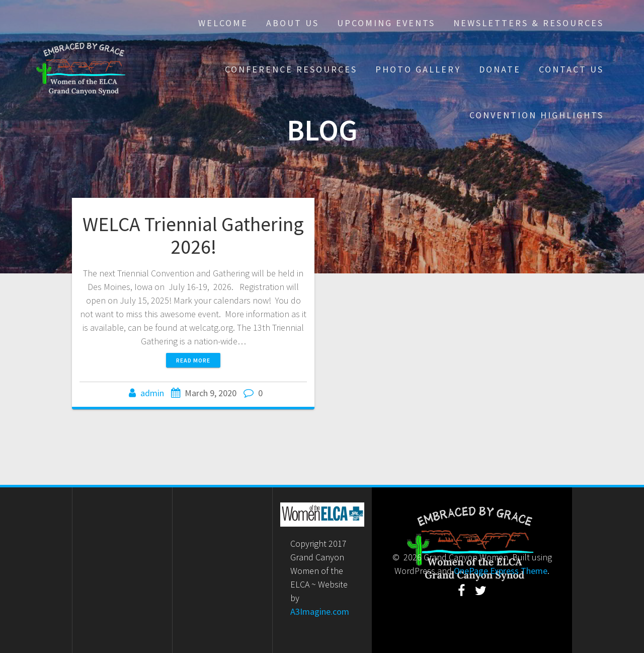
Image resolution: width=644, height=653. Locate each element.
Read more (193, 360)
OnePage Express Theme (501, 571)
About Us (293, 23)
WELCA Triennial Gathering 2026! (193, 236)
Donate (500, 69)
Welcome (223, 23)
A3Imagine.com (320, 611)
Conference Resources (291, 69)
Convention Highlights (537, 115)
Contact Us (571, 69)
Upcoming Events (386, 23)
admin (152, 393)
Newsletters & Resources (529, 23)
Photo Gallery (418, 69)
